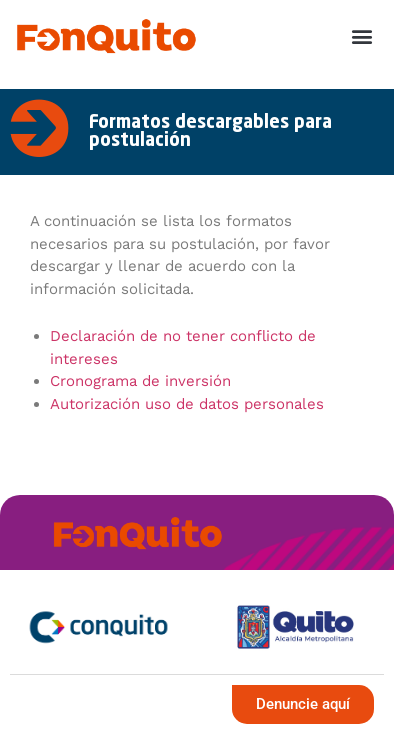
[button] (362, 36)
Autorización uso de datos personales (187, 404)
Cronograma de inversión (140, 381)
